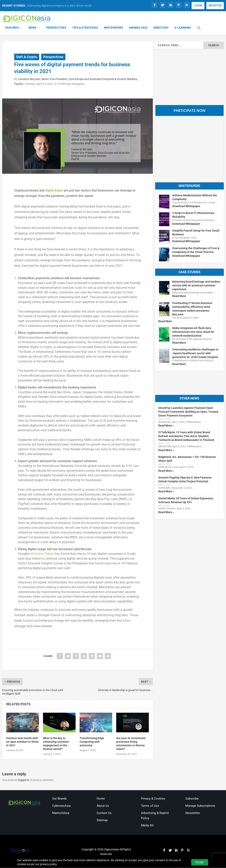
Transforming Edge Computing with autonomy (92, 742)
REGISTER (215, 5)
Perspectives (56, 28)
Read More (179, 296)
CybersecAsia (61, 806)
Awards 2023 (138, 28)
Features (12, 28)
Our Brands (59, 799)
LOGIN (198, 5)
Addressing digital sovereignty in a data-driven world (59, 6)
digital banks (54, 191)
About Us (103, 806)
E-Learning (183, 28)
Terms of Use (150, 806)
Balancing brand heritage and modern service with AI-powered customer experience (196, 286)
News (32, 28)
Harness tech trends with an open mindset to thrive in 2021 (22, 742)
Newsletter (193, 813)
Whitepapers (113, 28)
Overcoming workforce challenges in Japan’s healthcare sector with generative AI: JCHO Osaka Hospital (195, 354)
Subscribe (192, 799)
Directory (161, 28)
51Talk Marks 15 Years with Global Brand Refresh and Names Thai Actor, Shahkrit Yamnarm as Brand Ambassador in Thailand (186, 437)
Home (101, 799)
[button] (199, 31)
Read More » (166, 426)
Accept (200, 862)
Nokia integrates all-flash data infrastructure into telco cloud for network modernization (193, 332)
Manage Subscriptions (200, 806)
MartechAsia (61, 813)
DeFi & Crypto (27, 57)
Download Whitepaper (186, 207)
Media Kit (147, 826)
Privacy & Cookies (153, 799)
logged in (24, 780)
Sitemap (102, 821)
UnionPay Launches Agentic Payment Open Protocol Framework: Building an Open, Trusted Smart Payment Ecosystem (188, 412)
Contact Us (104, 813)
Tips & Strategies (85, 28)
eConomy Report (42, 554)
